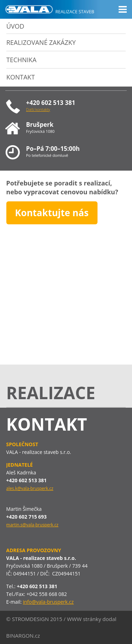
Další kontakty (38, 109)
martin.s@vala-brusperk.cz (32, 525)
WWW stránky (84, 619)
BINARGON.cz (23, 636)
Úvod (15, 26)
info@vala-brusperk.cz (48, 602)
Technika (21, 60)
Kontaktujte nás (52, 213)
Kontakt (21, 77)
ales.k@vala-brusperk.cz (30, 488)
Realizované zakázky (41, 42)
